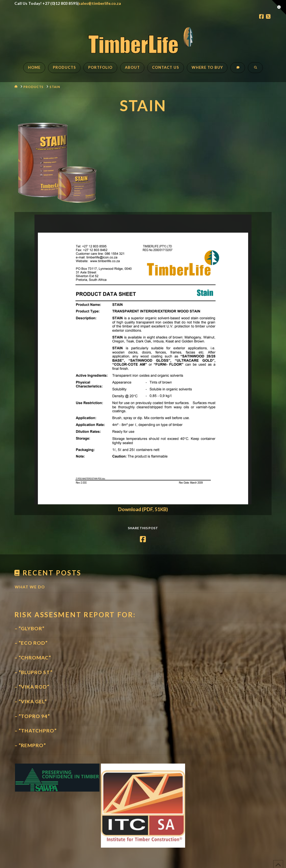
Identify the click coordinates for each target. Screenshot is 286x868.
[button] (279, 7)
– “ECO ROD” (31, 643)
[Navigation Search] (255, 70)
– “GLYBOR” (30, 628)
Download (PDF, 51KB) (143, 509)
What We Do (30, 587)
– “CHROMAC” (33, 658)
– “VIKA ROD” (32, 687)
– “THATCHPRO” (36, 731)
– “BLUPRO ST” (34, 672)
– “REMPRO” (30, 745)
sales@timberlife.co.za (100, 3)
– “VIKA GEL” (31, 701)
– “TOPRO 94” (32, 716)
